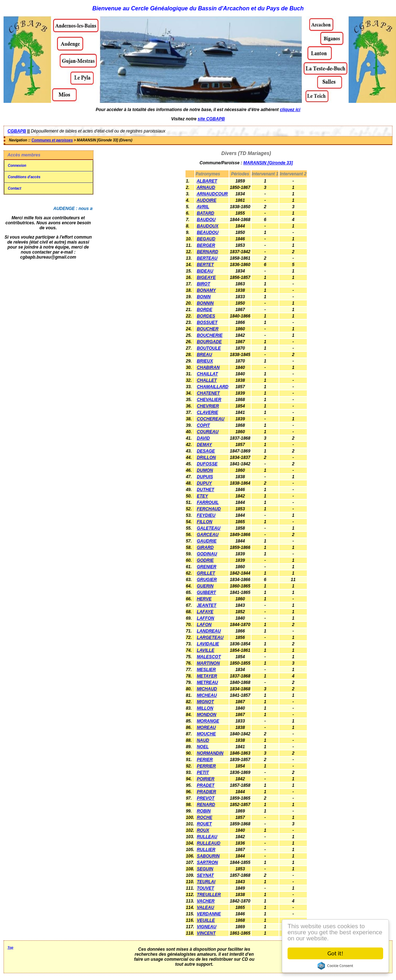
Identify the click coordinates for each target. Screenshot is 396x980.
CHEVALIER (209, 400)
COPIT (204, 425)
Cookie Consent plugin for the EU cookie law (335, 966)
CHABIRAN (208, 367)
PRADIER (207, 792)
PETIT (203, 772)
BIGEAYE (206, 277)
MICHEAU (207, 695)
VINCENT (206, 933)
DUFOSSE (207, 464)
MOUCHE (206, 734)
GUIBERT (207, 592)
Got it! (335, 953)
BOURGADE (209, 342)
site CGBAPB (211, 119)
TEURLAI (206, 882)
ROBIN (204, 811)
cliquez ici (290, 110)
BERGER (206, 245)
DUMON (205, 470)
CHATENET (208, 393)
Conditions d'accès (24, 177)
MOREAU (206, 727)
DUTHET (206, 490)
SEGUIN (205, 869)
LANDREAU (209, 631)
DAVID (203, 438)
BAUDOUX (208, 226)
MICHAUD (207, 689)
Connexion (17, 166)
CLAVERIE (208, 412)
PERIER (205, 760)
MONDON (207, 715)
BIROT (204, 284)
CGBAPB (17, 131)
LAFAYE (205, 612)
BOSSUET (207, 322)
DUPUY (204, 483)
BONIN (204, 297)
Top (10, 947)
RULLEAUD (209, 843)
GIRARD (205, 547)
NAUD (203, 740)
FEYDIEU (206, 515)
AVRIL (203, 207)
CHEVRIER (208, 406)
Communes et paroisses (52, 140)
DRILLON (206, 457)
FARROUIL (208, 502)
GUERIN (205, 586)
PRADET (206, 785)
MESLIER (206, 670)
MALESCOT (209, 657)
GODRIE (205, 560)
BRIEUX (205, 361)
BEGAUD (206, 239)
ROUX (203, 830)
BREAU (205, 355)
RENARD (206, 805)
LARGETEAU (210, 637)
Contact (14, 188)
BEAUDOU (208, 232)
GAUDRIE (207, 541)
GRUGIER (207, 580)
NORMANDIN (210, 753)
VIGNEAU (207, 927)
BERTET (205, 265)
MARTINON (208, 663)
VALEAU (205, 907)
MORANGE (208, 721)
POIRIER (206, 779)
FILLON (205, 522)
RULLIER (206, 850)
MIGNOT (205, 702)
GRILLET (206, 573)
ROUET (204, 824)
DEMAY (204, 445)
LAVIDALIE (208, 644)
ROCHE (205, 817)
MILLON (205, 708)
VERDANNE (209, 914)
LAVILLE (206, 650)
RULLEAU (207, 837)
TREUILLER (209, 895)
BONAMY (206, 290)
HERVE (204, 599)
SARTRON (207, 862)
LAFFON (206, 618)
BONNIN (205, 303)
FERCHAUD (209, 509)
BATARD (206, 213)
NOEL (203, 747)
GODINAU (207, 554)
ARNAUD (206, 187)
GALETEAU (209, 528)
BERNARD (208, 252)
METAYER (207, 676)
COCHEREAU (211, 419)
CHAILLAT (207, 374)
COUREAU (208, 432)
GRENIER (207, 567)
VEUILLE (206, 920)
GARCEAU (208, 535)
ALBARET (207, 181)
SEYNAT (205, 875)
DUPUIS (205, 477)
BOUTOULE (209, 348)
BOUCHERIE (210, 335)
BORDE (205, 310)
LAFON (204, 625)
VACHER (206, 901)
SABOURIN (208, 856)
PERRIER (206, 766)
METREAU (207, 682)
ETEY (202, 496)
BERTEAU (207, 258)
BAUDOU (206, 220)
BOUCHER (208, 329)
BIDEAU (205, 271)
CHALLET (207, 380)
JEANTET (207, 605)
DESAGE (206, 451)
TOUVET (205, 888)
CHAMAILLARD (213, 387)
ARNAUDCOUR (212, 194)
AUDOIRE (206, 200)
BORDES (206, 316)
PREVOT (206, 798)
